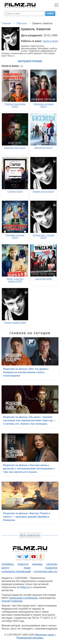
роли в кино (51, 41)
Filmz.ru (25, 587)
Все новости (30, 535)
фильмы (37, 564)
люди (27, 568)
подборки (51, 568)
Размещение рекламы (30, 638)
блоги (5, 568)
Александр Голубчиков (23, 598)
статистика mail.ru (45, 572)
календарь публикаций (16, 572)
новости (23, 564)
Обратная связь (45, 635)
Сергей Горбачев (12, 601)
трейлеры (8, 564)
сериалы (52, 564)
